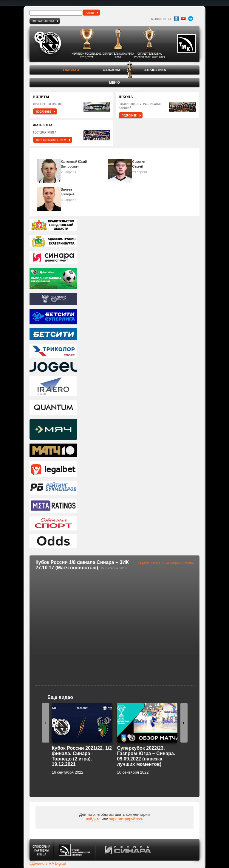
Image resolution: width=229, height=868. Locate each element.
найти (90, 13)
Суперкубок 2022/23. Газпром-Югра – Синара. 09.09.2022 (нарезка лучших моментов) (146, 756)
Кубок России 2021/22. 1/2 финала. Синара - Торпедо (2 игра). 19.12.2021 (82, 756)
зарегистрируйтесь (126, 819)
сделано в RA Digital (48, 863)
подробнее (44, 111)
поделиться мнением (51, 140)
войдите (93, 819)
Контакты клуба (43, 21)
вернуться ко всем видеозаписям (166, 563)
